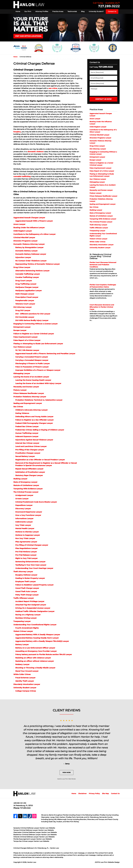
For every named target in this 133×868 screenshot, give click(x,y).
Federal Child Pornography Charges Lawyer (34, 423)
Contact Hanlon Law (106, 5)
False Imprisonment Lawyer (25, 337)
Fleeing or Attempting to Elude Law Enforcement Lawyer (38, 344)
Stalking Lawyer (20, 479)
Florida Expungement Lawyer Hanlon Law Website (33, 839)
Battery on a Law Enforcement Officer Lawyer (35, 648)
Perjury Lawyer (20, 390)
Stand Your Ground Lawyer (27, 671)
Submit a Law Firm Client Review (67, 779)
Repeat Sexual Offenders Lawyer (29, 469)
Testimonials (72, 11)
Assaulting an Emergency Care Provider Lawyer (36, 651)
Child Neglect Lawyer (23, 231)
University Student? (96, 11)
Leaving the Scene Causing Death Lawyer (33, 380)
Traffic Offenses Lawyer (24, 598)
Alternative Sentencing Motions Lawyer (32, 271)
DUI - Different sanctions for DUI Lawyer (33, 314)
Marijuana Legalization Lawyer (29, 291)
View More (66, 772)
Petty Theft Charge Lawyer (27, 595)
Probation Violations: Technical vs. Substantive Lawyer (39, 400)
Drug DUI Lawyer (23, 310)
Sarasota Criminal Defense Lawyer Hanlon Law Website (34, 828)
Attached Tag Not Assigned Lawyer (31, 605)
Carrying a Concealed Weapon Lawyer (32, 360)
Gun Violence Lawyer (22, 347)
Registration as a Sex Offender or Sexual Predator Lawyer (40, 460)
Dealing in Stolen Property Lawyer (30, 578)
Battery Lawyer (22, 645)
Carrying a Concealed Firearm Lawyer (32, 357)
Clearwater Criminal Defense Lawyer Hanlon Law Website (35, 832)
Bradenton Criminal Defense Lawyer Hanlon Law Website (35, 835)
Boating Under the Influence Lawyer (29, 228)
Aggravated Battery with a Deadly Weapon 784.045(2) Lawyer (42, 641)
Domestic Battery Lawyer (26, 251)
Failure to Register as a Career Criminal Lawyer (34, 334)
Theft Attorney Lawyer (23, 572)
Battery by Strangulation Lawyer (29, 247)
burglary (17, 132)
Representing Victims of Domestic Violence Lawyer (38, 264)
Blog (83, 11)
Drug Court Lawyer (24, 281)
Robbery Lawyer (22, 664)
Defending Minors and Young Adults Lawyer (34, 417)
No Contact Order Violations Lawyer (31, 261)
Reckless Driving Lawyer (26, 618)
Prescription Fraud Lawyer (27, 297)
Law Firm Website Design (107, 862)
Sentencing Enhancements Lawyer (30, 562)
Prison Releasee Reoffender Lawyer (29, 393)
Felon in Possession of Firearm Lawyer (32, 367)
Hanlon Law (32, 862)
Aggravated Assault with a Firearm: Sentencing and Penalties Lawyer (45, 354)
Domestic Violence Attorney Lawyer (29, 244)
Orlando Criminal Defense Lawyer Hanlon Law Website (34, 837)
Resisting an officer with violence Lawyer (33, 658)
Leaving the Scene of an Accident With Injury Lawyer (38, 383)
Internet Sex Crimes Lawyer (27, 443)
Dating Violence (22, 413)
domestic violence (36, 152)
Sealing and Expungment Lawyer (28, 403)
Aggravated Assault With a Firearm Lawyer (34, 221)
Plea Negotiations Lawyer (26, 548)
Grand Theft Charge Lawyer (27, 588)
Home (18, 11)
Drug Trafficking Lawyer (26, 284)
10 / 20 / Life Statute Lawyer (27, 350)
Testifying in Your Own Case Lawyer (31, 565)
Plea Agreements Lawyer (26, 542)
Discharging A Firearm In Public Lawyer (33, 364)
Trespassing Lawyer (22, 621)
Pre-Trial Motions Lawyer (26, 552)
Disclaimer (82, 794)
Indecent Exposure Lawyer (27, 436)
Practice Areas (58, 11)
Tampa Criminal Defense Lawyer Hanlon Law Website (34, 830)
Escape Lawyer (20, 330)
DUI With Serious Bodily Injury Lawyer (32, 320)
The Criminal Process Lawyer (26, 492)
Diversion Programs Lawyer (25, 241)
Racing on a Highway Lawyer (28, 615)
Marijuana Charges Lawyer (27, 287)
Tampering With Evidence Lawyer (28, 489)
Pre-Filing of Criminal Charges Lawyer (32, 545)
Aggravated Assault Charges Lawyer (29, 218)
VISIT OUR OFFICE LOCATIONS (28, 36)
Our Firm (28, 11)
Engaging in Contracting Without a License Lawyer (36, 324)
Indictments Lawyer (24, 522)
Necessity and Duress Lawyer (26, 387)
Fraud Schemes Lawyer (25, 678)
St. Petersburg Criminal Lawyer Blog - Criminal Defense (100, 256)
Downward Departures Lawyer (29, 512)
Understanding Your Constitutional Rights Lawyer (35, 625)
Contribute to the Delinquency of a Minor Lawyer (34, 234)
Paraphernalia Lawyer (25, 301)
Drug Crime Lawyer (22, 267)
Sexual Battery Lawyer (25, 456)
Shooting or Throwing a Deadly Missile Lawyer (35, 668)
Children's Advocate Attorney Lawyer (31, 410)
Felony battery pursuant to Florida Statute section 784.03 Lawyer (44, 654)
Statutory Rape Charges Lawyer (29, 475)
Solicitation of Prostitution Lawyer (30, 472)
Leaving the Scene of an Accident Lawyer (31, 377)
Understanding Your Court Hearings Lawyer (34, 568)
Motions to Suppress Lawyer (28, 535)
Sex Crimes (18, 407)
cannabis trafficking (22, 176)
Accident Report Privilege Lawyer (30, 601)
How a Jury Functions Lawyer (28, 515)
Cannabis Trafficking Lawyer (28, 274)
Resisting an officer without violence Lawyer (35, 661)
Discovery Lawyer (23, 509)
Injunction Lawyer (23, 257)
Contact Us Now (103, 99)
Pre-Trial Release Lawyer (26, 555)
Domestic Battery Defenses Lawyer (31, 254)
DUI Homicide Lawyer (25, 317)
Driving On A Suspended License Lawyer (33, 608)
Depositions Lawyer (24, 505)
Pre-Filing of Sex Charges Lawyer (30, 450)
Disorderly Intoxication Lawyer (27, 684)
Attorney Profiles (42, 11)
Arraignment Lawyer (24, 495)
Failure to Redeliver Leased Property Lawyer (34, 585)
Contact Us (112, 11)
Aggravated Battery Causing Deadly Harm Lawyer (37, 638)
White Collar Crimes (22, 674)
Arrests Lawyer (22, 499)
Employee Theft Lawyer (26, 582)
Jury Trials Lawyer (23, 525)
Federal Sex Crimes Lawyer (27, 427)
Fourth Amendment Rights (27, 628)
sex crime (53, 88)
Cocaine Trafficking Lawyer (27, 277)
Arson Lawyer (19, 224)
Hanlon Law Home (29, 5)
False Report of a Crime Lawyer (27, 340)
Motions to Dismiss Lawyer (27, 532)
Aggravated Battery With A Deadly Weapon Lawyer (38, 635)
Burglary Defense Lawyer (26, 575)
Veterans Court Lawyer (25, 304)
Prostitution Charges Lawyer (28, 453)
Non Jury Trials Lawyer (25, 538)
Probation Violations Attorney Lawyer (30, 397)
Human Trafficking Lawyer (27, 433)
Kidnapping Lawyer (22, 373)
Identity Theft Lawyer (25, 681)
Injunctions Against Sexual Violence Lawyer (34, 440)
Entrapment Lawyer (22, 327)
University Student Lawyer (25, 688)
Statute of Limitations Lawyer (26, 485)
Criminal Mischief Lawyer (24, 238)
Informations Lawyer (24, 519)
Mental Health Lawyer (25, 528)
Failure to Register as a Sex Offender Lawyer (34, 420)
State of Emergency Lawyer (25, 482)
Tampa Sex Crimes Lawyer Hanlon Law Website (31, 841)
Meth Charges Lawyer (25, 294)
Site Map (105, 794)
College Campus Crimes (26, 691)
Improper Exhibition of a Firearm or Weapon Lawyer (38, 370)
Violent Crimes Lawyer (23, 631)
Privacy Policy (94, 794)
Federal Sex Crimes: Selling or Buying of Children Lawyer (40, 430)
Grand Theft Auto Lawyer (26, 591)
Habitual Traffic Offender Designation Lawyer (35, 611)
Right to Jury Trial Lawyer (26, 558)
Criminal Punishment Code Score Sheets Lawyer (36, 502)
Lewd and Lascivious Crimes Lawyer (31, 446)
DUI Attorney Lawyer (23, 307)
